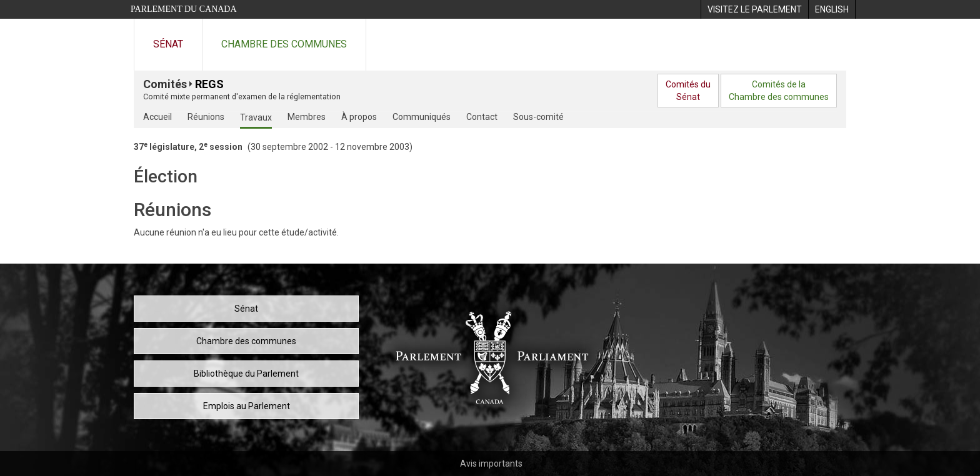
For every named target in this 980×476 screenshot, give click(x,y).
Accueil (157, 117)
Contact (482, 117)
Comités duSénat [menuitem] (688, 91)
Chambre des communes (284, 44)
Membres (307, 117)
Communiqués (422, 117)
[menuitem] (754, 9)
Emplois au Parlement (247, 406)
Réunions (206, 117)
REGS (209, 84)
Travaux (256, 117)
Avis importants (491, 464)
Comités (165, 84)
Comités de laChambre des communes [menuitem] (779, 91)
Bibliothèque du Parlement (246, 374)
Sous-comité (538, 117)
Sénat (168, 44)
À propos (359, 117)
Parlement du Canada (184, 9)
